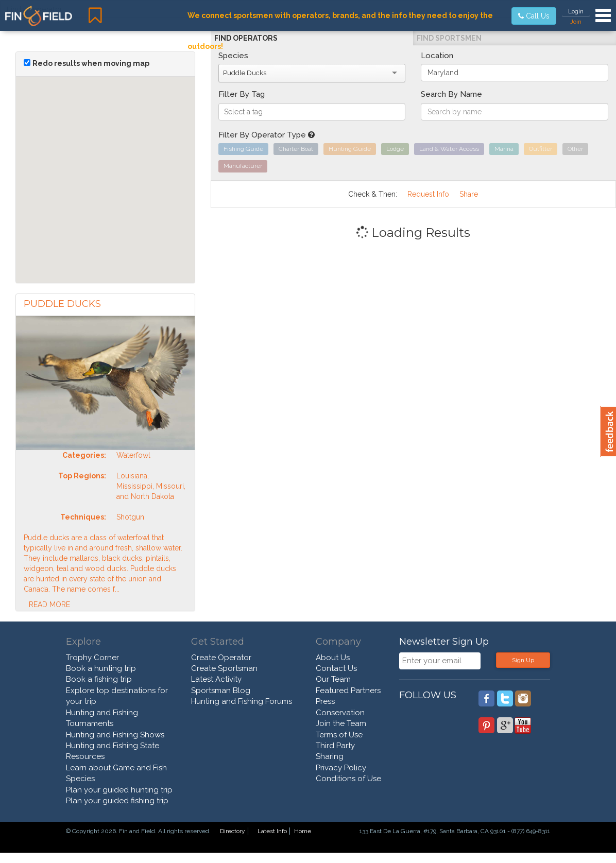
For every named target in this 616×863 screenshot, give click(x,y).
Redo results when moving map (91, 63)
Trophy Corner (92, 658)
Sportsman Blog (221, 691)
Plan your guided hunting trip (119, 790)
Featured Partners (348, 691)
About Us (333, 658)
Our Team (333, 679)
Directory (233, 831)
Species (233, 56)
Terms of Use (339, 735)
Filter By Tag (242, 94)
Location (437, 56)
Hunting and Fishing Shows (115, 735)
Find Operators (246, 38)
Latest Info (272, 831)
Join (576, 22)
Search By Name (451, 94)
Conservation (340, 713)
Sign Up (523, 660)
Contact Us (336, 668)
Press (325, 701)
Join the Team (341, 723)
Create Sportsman (224, 668)
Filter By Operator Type (267, 135)
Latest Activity (216, 679)
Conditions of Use (348, 779)
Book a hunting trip (101, 668)
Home (303, 831)
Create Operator (221, 658)
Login (576, 11)
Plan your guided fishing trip (117, 801)
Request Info (428, 194)
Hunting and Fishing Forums (242, 701)
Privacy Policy (341, 768)
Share (469, 194)
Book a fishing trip (99, 679)
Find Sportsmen (449, 38)
